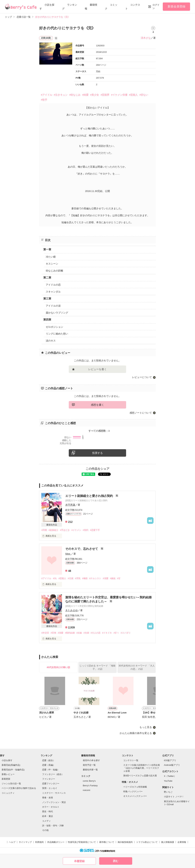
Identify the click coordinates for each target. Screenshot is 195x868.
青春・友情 (48, 798)
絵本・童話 (48, 816)
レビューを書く (97, 369)
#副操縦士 (53, 530)
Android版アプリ (172, 765)
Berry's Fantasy (90, 786)
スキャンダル (53, 292)
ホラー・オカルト (51, 807)
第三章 (47, 299)
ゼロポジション (54, 327)
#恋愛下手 (95, 530)
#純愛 (85, 95)
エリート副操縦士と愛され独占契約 (89, 496)
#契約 (86, 530)
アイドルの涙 (53, 306)
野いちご (168, 792)
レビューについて (142, 377)
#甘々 (116, 633)
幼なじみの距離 (54, 271)
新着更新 (6, 779)
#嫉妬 (113, 578)
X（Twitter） (170, 776)
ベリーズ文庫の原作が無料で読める (19, 788)
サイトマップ (25, 842)
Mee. (68, 554)
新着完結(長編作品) (11, 765)
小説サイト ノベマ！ (174, 797)
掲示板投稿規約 (125, 842)
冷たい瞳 (51, 257)
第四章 (47, 320)
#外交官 (45, 633)
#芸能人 (133, 95)
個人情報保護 (168, 842)
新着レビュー (8, 774)
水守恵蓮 (70, 505)
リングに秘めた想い (57, 334)
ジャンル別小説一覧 (11, 784)
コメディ (46, 821)
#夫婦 (86, 633)
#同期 (44, 530)
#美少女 (95, 95)
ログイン (156, 6)
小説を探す (7, 760)
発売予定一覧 (89, 765)
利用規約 (39, 842)
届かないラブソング (57, 313)
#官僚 (53, 633)
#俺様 (85, 578)
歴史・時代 (48, 811)
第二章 (47, 278)
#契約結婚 (70, 633)
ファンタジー (49, 779)
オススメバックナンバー (135, 796)
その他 (45, 830)
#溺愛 (106, 578)
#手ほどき (65, 530)
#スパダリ (126, 633)
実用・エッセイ (50, 788)
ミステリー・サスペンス (54, 793)
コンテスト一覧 (131, 760)
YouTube (168, 781)
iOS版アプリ (170, 760)
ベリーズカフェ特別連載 (135, 787)
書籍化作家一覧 (90, 770)
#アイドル (46, 95)
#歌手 (44, 100)
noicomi (87, 790)
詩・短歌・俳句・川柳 (53, 826)
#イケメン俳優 (119, 95)
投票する (97, 453)
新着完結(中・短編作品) (13, 770)
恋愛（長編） (49, 765)
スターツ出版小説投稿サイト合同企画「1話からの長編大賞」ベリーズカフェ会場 (142, 768)
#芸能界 (105, 95)
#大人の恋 (96, 633)
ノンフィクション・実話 (54, 802)
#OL (55, 578)
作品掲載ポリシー (56, 842)
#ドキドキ (107, 633)
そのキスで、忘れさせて (82, 549)
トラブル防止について (147, 842)
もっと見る (146, 727)
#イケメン (76, 530)
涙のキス (51, 341)
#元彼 (70, 578)
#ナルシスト (95, 578)
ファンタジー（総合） (53, 774)
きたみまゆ (71, 610)
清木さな (146, 38)
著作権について (107, 842)
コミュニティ (8, 793)
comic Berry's (89, 781)
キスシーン (52, 264)
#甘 (119, 578)
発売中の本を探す (91, 760)
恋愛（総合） (49, 760)
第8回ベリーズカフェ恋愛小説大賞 (140, 776)
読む (116, 861)
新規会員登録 (176, 6)
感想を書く (97, 405)
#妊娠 (79, 633)
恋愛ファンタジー (51, 784)
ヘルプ (12, 842)
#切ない (144, 95)
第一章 (47, 249)
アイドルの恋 (53, 285)
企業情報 (182, 842)
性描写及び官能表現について (82, 842)
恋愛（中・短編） (51, 770)
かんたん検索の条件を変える (136, 733)
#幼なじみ (75, 95)
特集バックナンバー (133, 791)
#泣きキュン (61, 95)
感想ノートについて (141, 413)
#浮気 (78, 578)
